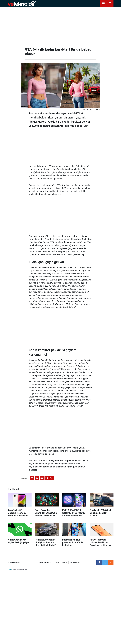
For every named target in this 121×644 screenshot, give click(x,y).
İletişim (65, 563)
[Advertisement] (61, 26)
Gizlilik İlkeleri (75, 563)
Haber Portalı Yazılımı (19, 570)
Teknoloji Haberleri (45, 563)
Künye (57, 563)
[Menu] (103, 4)
